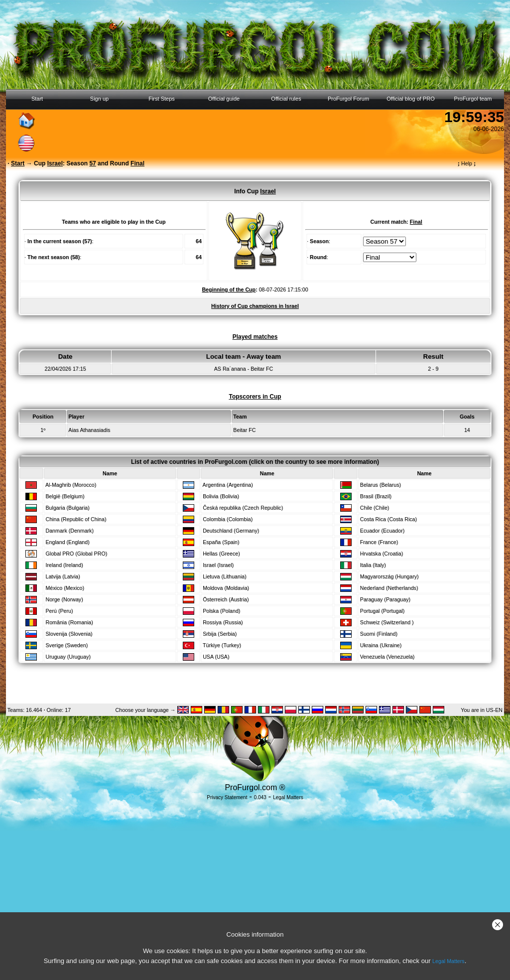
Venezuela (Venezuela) (387, 657)
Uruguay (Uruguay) (68, 657)
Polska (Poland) (221, 611)
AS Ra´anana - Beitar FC (244, 369)
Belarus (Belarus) (381, 485)
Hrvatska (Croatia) (382, 554)
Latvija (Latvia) (63, 576)
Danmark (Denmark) (69, 531)
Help (467, 163)
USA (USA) (216, 657)
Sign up (99, 99)
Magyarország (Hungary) (389, 576)
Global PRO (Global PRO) (76, 554)
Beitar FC (244, 430)
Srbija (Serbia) (220, 634)
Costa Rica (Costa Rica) (388, 519)
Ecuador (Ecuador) (382, 531)
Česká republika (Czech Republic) (243, 508)
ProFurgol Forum (348, 99)
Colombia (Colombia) (228, 519)
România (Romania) (69, 622)
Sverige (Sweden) (66, 645)
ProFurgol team (473, 99)
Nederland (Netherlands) (389, 588)
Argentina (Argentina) (228, 485)
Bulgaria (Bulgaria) (67, 508)
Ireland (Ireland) (64, 565)
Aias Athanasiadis (89, 430)
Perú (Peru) (59, 611)
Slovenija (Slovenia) (69, 634)
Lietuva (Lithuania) (225, 576)
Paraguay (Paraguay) (385, 599)
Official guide (224, 99)
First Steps (162, 99)
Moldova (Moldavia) (226, 588)
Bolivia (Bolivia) (221, 496)
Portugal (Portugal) (382, 611)
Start (37, 99)
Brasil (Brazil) (376, 496)
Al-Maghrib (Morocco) (71, 485)
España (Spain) (221, 542)
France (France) (379, 542)
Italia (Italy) (373, 565)
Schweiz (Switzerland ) (387, 622)
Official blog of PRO (410, 99)
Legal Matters (448, 961)
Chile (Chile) (375, 508)
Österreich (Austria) (226, 599)
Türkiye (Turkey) (222, 645)
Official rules (286, 99)
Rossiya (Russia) (223, 622)
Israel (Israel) (218, 565)
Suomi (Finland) (379, 634)
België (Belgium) (65, 496)
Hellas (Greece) (221, 554)
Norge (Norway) (64, 599)
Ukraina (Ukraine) (381, 645)
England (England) (67, 542)
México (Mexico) (65, 588)
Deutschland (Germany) (231, 531)
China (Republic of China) (76, 519)
